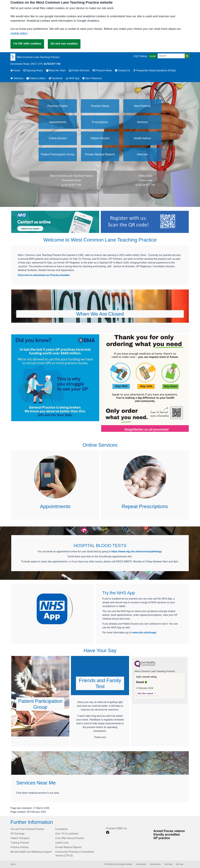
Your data (168, 864)
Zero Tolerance (92, 78)
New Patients (142, 106)
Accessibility (141, 864)
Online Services (79, 70)
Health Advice (142, 138)
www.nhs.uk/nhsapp (144, 632)
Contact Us (123, 70)
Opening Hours (33, 70)
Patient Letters (36, 78)
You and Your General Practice (27, 829)
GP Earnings (17, 834)
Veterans (17, 78)
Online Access (58, 138)
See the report (145, 693)
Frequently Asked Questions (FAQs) (155, 70)
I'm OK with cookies (27, 43)
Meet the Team (56, 70)
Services (142, 122)
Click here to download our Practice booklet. (44, 275)
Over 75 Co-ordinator (67, 834)
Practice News (102, 70)
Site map (179, 864)
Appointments (58, 122)
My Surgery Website (124, 864)
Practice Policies (20, 847)
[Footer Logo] (170, 834)
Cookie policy (155, 864)
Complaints (62, 829)
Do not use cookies (64, 43)
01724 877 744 (52, 64)
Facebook (56, 78)
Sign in (13, 864)
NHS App (72, 78)
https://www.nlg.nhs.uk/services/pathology (137, 551)
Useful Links (62, 843)
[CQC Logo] (145, 666)
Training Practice (20, 843)
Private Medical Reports (100, 154)
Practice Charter (58, 106)
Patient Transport (20, 838)
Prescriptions (100, 122)
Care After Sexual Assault (70, 838)
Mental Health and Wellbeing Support (31, 852)
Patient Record (100, 138)
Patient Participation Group (58, 154)
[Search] (171, 56)
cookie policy (19, 33)
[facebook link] (108, 832)
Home (15, 70)
